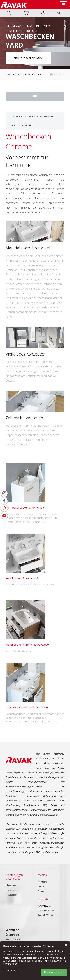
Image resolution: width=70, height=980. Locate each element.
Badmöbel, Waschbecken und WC (42, 74)
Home (9, 74)
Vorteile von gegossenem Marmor (32, 117)
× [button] (66, 945)
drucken (59, 75)
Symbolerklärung (21, 125)
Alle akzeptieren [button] (54, 972)
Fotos (41, 891)
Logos (41, 886)
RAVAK (14, 5)
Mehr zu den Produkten (28, 58)
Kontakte (43, 882)
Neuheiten (12, 895)
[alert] (35, 961)
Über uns (11, 885)
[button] (13, 970)
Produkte (18, 74)
